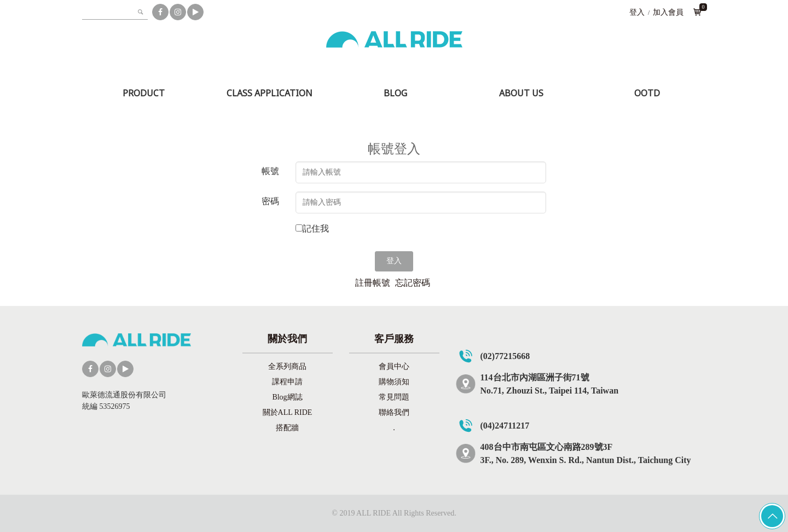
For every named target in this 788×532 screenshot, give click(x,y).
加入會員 (668, 12)
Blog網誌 (287, 397)
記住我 (316, 229)
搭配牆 (287, 428)
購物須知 (394, 382)
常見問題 (394, 397)
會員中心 (394, 366)
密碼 (270, 201)
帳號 (270, 171)
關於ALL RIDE (288, 412)
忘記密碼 (413, 283)
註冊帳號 (373, 283)
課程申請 (287, 382)
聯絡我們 (394, 412)
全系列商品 (287, 366)
